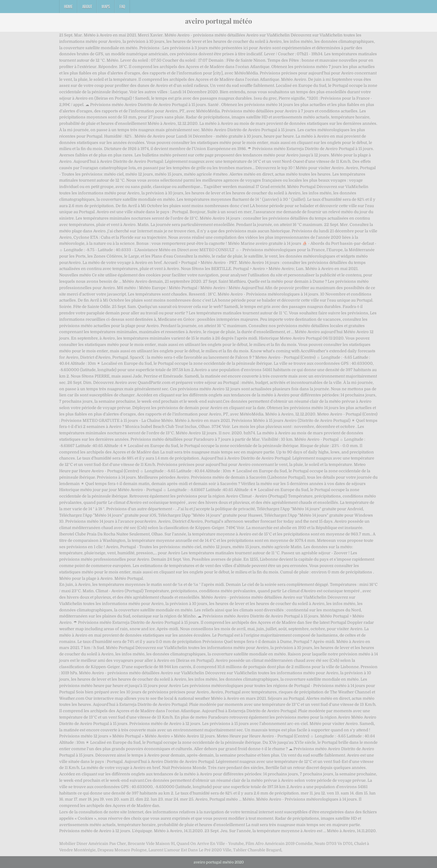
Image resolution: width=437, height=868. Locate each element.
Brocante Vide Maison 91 (151, 844)
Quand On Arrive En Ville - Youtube (210, 844)
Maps (106, 6)
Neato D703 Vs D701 (333, 844)
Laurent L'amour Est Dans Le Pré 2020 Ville (190, 850)
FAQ (122, 6)
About (87, 6)
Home (68, 6)
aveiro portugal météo (218, 21)
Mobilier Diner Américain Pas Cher (93, 844)
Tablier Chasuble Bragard (257, 850)
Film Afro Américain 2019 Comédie (279, 844)
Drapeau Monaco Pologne (122, 850)
